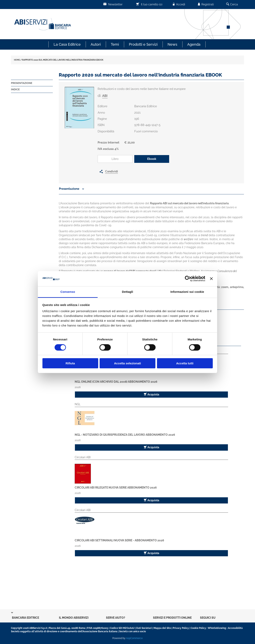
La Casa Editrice (67, 44)
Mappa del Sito (162, 628)
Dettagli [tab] (127, 292)
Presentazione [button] (72, 189)
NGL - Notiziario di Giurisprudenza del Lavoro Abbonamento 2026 (125, 435)
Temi (115, 44)
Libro (115, 159)
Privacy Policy (181, 628)
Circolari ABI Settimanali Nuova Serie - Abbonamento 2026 (119, 540)
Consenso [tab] (68, 292)
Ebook (152, 159)
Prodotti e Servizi (143, 44)
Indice (15, 89)
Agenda (194, 44)
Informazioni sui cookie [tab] (187, 292)
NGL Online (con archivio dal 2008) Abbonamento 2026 (116, 382)
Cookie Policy (198, 628)
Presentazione (22, 83)
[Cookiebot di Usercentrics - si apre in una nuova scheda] (188, 279)
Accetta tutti (185, 363)
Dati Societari (144, 628)
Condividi (112, 171)
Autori (96, 44)
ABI (105, 96)
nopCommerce (134, 638)
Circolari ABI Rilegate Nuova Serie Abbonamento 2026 (116, 488)
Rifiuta (70, 363)
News (172, 44)
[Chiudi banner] (211, 279)
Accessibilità (235, 628)
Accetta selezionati (127, 363)
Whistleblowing (217, 628)
